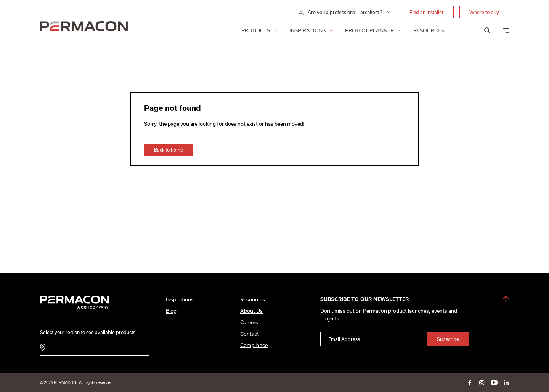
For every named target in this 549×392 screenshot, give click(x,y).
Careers (249, 322)
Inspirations (307, 30)
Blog (171, 311)
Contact (250, 334)
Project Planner (369, 30)
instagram (482, 382)
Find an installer (427, 12)
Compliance (254, 345)
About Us (251, 311)
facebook (470, 382)
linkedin (506, 382)
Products (256, 30)
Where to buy (484, 12)
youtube (494, 382)
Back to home (169, 150)
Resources (429, 30)
